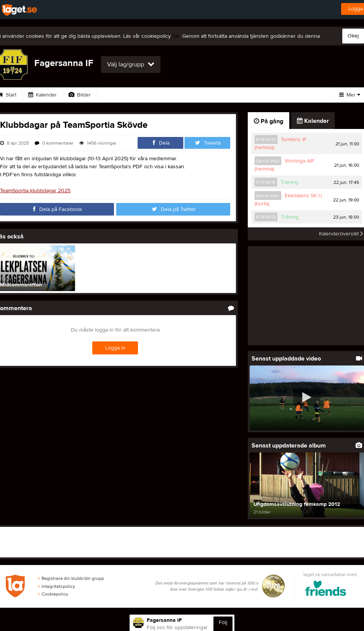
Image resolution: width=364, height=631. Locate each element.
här (176, 36)
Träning (289, 182)
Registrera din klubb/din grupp (71, 578)
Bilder (80, 95)
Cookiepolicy (53, 594)
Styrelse (281, 95)
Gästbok (150, 95)
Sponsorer (192, 95)
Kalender (42, 95)
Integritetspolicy (57, 586)
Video (113, 95)
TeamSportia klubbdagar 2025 (35, 191)
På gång (269, 121)
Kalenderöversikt (341, 234)
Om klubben (238, 95)
